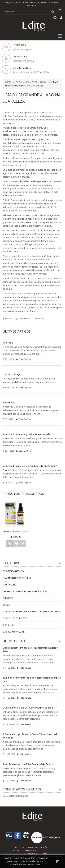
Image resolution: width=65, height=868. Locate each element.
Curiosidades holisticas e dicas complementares (31, 612)
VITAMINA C (9, 402)
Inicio (8, 82)
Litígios (45, 850)
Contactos (18, 848)
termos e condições (38, 848)
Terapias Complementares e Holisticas (25, 591)
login (44, 853)
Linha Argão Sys (11, 374)
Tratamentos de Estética (17, 578)
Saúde (6, 605)
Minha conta (61, 18)
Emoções (8, 598)
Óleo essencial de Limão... (16, 532)
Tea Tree (8, 343)
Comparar (23, 544)
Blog (19, 82)
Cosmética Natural (37, 82)
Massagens (9, 585)
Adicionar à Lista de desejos (16, 544)
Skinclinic (8, 625)
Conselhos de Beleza (15, 618)
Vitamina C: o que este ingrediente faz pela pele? (30, 466)
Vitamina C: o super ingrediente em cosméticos (28, 434)
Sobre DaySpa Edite (14, 632)
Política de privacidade (25, 850)
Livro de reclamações (26, 853)
